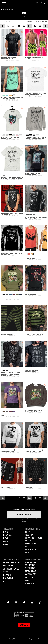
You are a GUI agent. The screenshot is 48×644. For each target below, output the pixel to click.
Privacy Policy (36, 636)
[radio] (29, 255)
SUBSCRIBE (24, 515)
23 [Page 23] (24, 26)
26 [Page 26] (40, 26)
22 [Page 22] (19, 26)
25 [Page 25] (35, 26)
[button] (4, 4)
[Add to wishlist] (22, 32)
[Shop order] (10, 22)
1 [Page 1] (8, 26)
